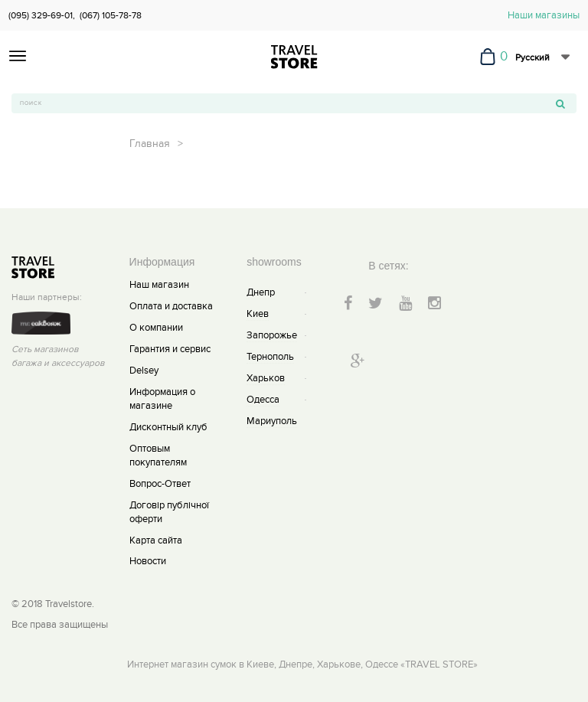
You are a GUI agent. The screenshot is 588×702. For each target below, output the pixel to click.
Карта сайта (156, 540)
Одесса (263, 400)
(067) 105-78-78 (111, 15)
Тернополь (270, 357)
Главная (150, 144)
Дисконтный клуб (168, 427)
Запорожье (272, 335)
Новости (148, 561)
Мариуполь (272, 421)
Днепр (261, 292)
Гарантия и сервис (170, 349)
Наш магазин (159, 285)
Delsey (144, 371)
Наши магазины (544, 15)
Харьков (266, 378)
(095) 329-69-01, (42, 15)
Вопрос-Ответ (160, 484)
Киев (258, 314)
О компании (156, 328)
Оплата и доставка (171, 306)
